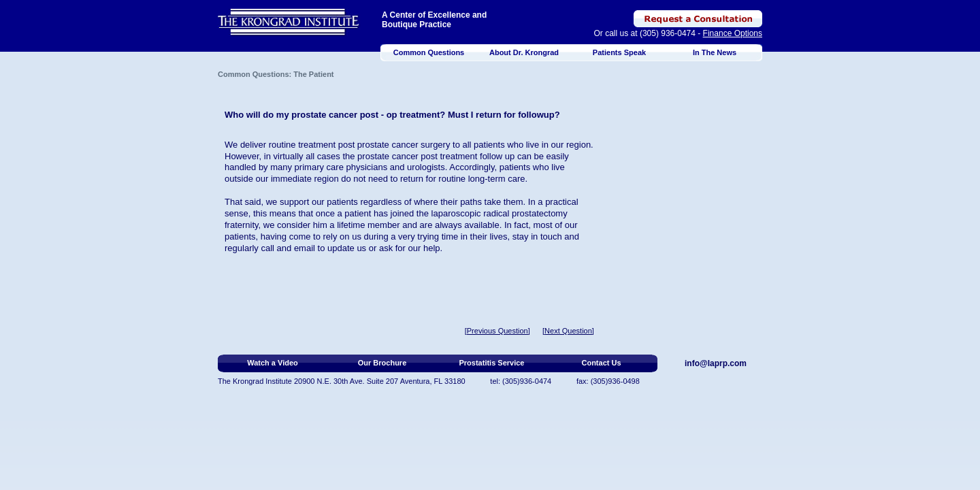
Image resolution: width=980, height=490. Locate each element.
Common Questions (429, 52)
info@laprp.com (716, 363)
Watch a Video (273, 363)
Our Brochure (382, 363)
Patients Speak (619, 52)
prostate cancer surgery (404, 145)
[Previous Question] (497, 331)
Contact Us (601, 363)
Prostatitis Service (492, 363)
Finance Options (733, 33)
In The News (715, 52)
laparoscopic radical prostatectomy (500, 213)
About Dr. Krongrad (524, 52)
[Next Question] (568, 331)
